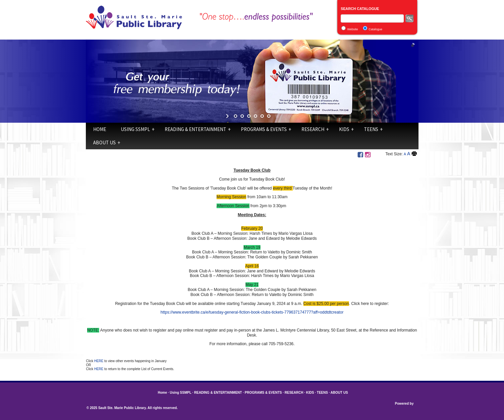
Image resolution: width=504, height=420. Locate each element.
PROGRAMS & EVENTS (264, 129)
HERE (99, 361)
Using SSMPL (135, 129)
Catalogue (375, 29)
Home (100, 129)
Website (353, 29)
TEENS (371, 129)
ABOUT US (104, 142)
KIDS (344, 129)
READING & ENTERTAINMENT (195, 129)
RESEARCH (313, 129)
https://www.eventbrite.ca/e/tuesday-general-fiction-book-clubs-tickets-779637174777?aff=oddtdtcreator (252, 312)
